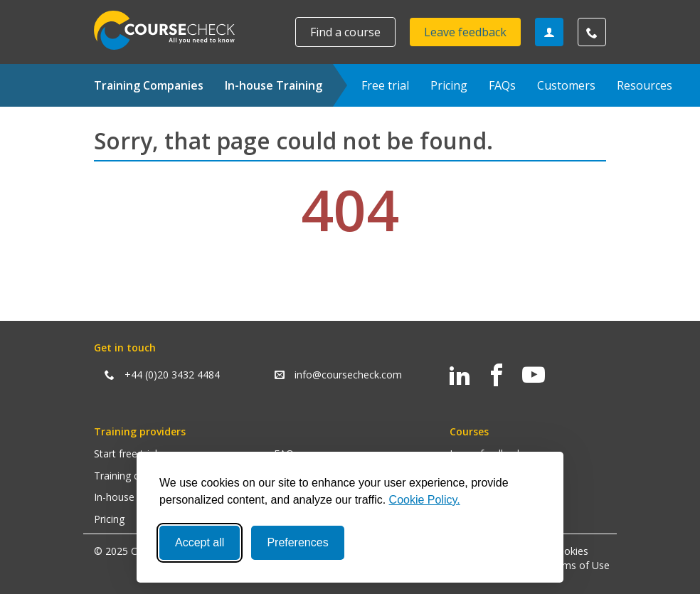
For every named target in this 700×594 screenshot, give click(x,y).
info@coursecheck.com (348, 375)
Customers (566, 85)
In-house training (133, 497)
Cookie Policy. (425, 500)
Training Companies (149, 85)
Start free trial (126, 454)
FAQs (502, 85)
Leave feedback (465, 32)
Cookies (570, 551)
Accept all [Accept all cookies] (200, 542)
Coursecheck (172, 30)
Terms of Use (578, 565)
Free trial (385, 85)
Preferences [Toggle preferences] (297, 542)
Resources (645, 85)
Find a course (345, 32)
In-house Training (274, 85)
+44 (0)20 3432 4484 (172, 375)
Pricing (449, 85)
